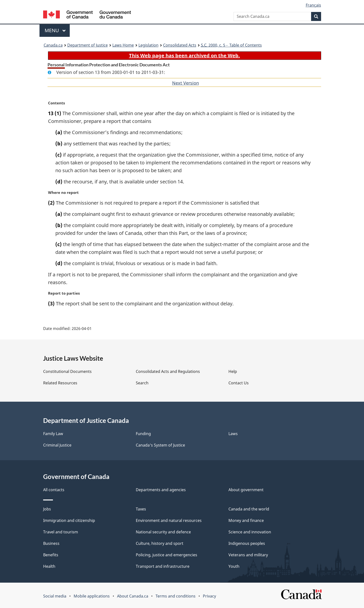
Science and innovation (250, 532)
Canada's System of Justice (160, 445)
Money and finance (246, 520)
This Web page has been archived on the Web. (184, 55)
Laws (233, 434)
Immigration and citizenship (69, 520)
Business (51, 543)
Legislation (148, 45)
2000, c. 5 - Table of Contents (231, 45)
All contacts (54, 490)
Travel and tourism (61, 532)
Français (313, 5)
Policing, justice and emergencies (167, 555)
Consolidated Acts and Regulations (168, 371)
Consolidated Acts (180, 45)
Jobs (47, 509)
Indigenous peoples (247, 543)
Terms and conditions (176, 596)
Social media (55, 596)
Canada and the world (249, 509)
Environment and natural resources (169, 520)
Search (142, 383)
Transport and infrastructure (163, 566)
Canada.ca (53, 45)
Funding (143, 434)
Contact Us (239, 383)
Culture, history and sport (160, 543)
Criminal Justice (57, 445)
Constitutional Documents (67, 371)
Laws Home (123, 45)
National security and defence (163, 532)
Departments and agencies (161, 490)
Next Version (186, 83)
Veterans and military (248, 555)
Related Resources (60, 383)
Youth (234, 566)
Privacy (209, 596)
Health (49, 566)
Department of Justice (88, 45)
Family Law (53, 434)
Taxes (141, 509)
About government (246, 490)
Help (233, 371)
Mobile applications (92, 596)
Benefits (51, 555)
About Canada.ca (133, 596)
